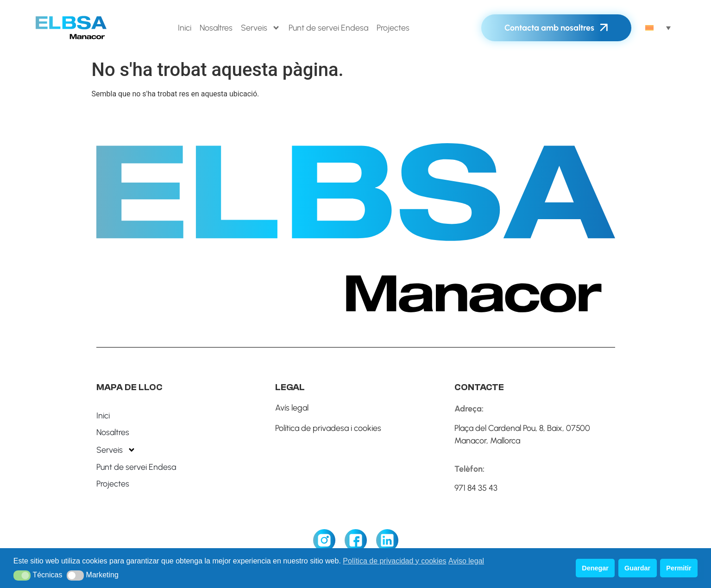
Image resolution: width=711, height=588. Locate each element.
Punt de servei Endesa (328, 28)
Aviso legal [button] (466, 561)
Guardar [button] (637, 568)
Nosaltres (216, 28)
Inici (185, 28)
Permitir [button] (679, 568)
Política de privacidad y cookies (394, 561)
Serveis (261, 28)
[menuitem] (658, 28)
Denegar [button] (595, 568)
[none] (658, 28)
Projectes (393, 28)
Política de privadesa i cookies (328, 428)
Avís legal (292, 408)
